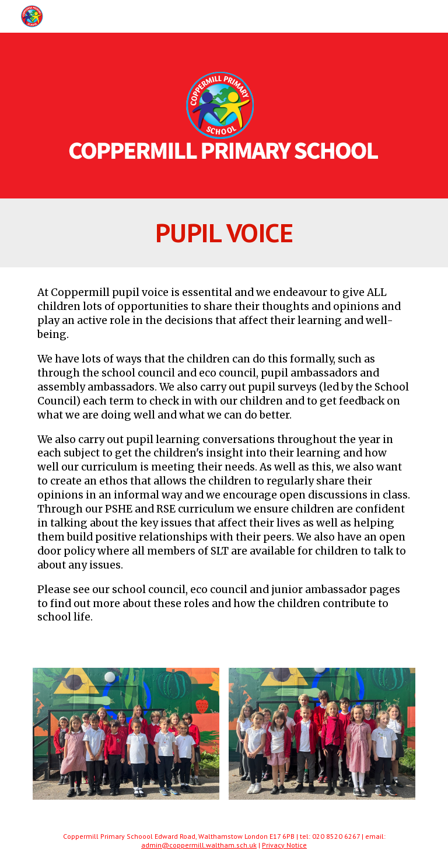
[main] (224, 233)
